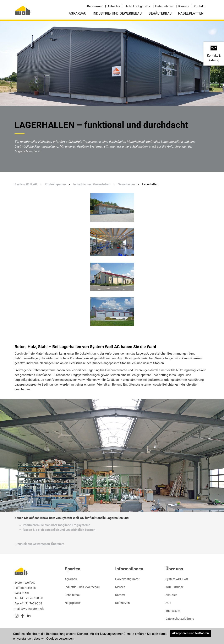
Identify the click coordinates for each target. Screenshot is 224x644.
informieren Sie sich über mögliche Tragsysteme (57, 525)
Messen (120, 587)
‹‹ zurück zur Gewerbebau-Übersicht (39, 544)
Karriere (184, 6)
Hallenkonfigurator (138, 6)
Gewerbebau (126, 184)
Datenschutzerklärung (180, 619)
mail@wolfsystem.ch (29, 609)
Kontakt (199, 6)
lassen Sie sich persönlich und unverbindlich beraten (59, 530)
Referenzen (95, 6)
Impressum (173, 611)
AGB (168, 603)
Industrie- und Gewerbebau (117, 13)
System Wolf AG (26, 184)
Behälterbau (160, 13)
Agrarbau (77, 13)
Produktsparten (55, 184)
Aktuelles (114, 6)
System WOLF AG (177, 579)
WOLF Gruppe (174, 587)
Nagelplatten (191, 13)
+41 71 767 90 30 (31, 598)
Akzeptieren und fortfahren (190, 633)
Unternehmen (164, 6)
